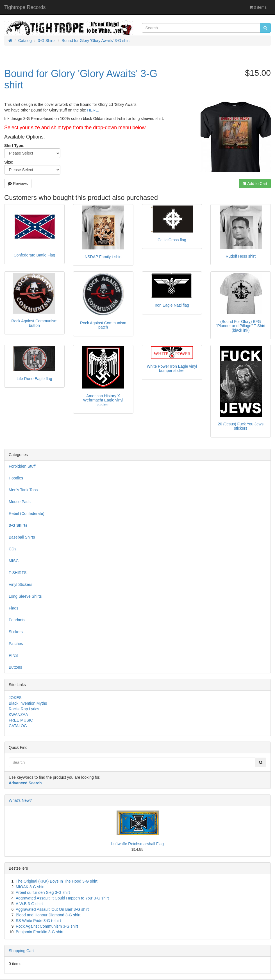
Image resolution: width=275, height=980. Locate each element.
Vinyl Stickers (21, 584)
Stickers (16, 632)
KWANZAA (18, 715)
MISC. (14, 561)
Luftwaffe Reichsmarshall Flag (137, 844)
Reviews (18, 184)
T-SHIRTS (18, 573)
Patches (16, 644)
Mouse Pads (20, 502)
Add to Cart (255, 184)
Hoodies (16, 478)
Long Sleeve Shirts (25, 596)
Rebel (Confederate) (27, 514)
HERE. (93, 110)
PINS (13, 655)
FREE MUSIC (21, 720)
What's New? (20, 800)
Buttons (15, 667)
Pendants (17, 620)
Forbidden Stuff (22, 466)
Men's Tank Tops (23, 490)
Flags (13, 608)
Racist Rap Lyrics (24, 709)
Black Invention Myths (28, 703)
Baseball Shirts (22, 537)
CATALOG (18, 726)
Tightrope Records (25, 7)
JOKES (15, 698)
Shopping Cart (21, 951)
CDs (12, 549)
